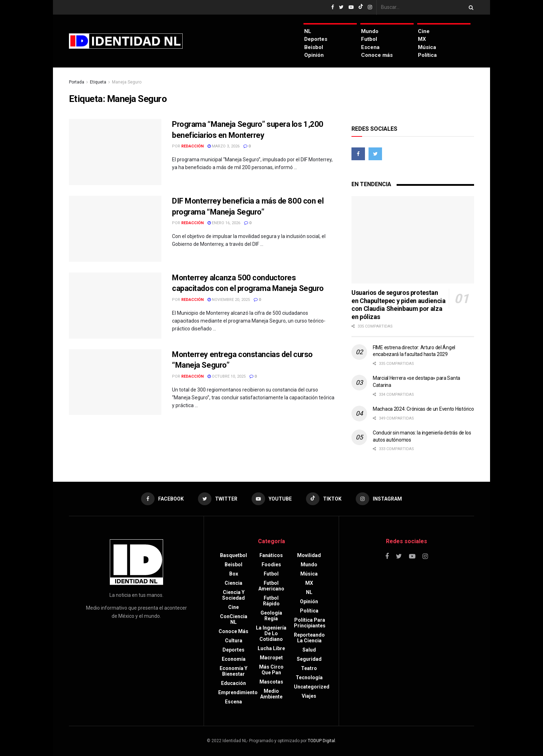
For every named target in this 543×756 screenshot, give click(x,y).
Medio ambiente (271, 694)
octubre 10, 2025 (227, 376)
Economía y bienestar (233, 671)
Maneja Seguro (127, 82)
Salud (309, 650)
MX (422, 39)
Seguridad (309, 659)
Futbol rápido (271, 601)
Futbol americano (271, 586)
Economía (234, 659)
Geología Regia (271, 616)
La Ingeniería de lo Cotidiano (271, 633)
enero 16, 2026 (224, 223)
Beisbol (314, 47)
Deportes (316, 39)
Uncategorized (312, 687)
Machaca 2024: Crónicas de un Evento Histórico (423, 409)
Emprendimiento (238, 692)
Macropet (271, 658)
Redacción (192, 146)
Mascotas (271, 682)
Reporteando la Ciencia (309, 638)
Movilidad (309, 555)
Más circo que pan (271, 670)
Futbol (369, 39)
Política (427, 55)
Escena (370, 47)
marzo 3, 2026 (224, 146)
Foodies (271, 565)
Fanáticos (271, 555)
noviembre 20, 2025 (229, 300)
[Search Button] (470, 7)
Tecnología (309, 677)
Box (234, 574)
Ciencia (233, 583)
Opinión (314, 55)
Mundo (370, 31)
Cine (424, 31)
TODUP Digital (321, 741)
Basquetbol (233, 555)
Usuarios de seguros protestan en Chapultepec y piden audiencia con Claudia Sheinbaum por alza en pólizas (398, 305)
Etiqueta (98, 82)
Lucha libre (271, 648)
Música (427, 47)
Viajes (309, 696)
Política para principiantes (310, 623)
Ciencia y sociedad (233, 595)
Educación (233, 683)
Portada (77, 82)
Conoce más (377, 55)
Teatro (309, 668)
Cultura (234, 641)
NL (308, 31)
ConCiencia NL (234, 619)
